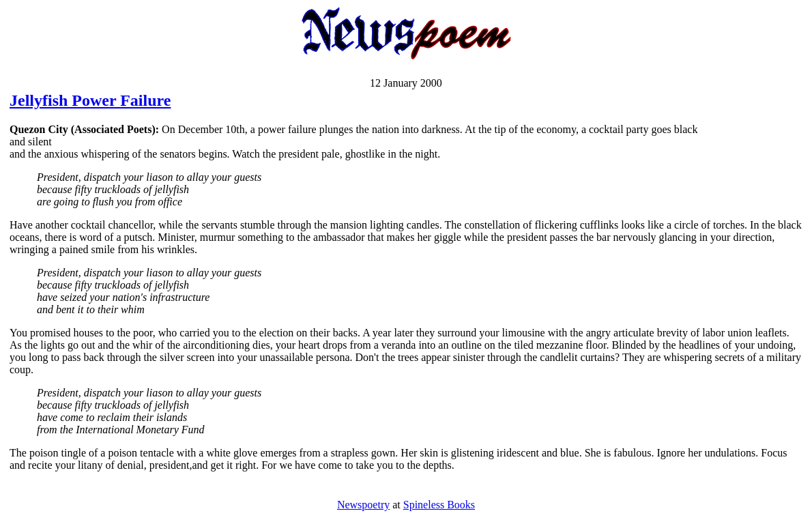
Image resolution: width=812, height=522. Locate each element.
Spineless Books (439, 505)
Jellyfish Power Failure (90, 100)
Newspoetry (363, 505)
